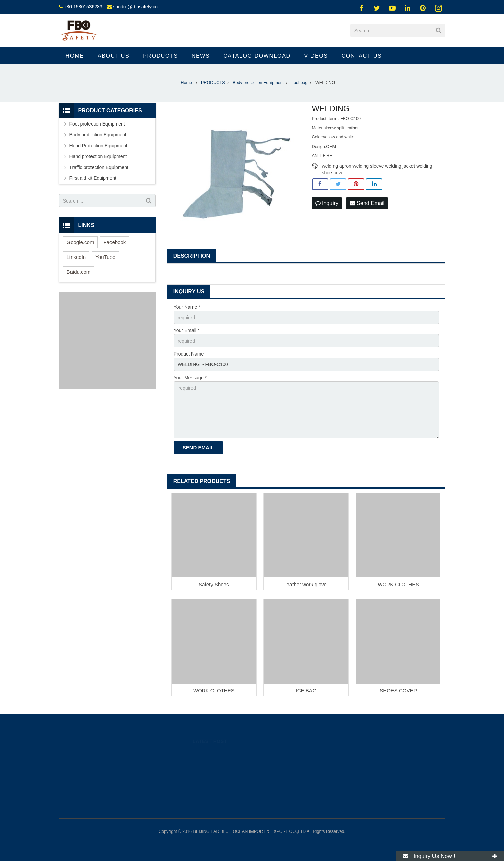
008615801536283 (349, 764)
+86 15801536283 (83, 7)
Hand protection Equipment (98, 156)
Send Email (367, 203)
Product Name (189, 354)
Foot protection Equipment (97, 124)
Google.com (80, 242)
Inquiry (327, 203)
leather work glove (306, 584)
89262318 (341, 754)
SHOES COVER (398, 691)
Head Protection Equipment (98, 146)
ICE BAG (306, 691)
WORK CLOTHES (398, 584)
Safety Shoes (214, 584)
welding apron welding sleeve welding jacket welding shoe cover (377, 166)
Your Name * (187, 307)
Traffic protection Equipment (99, 167)
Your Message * (190, 378)
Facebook (115, 242)
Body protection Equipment (98, 135)
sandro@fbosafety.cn (135, 7)
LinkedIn (76, 257)
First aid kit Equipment (93, 178)
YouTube (105, 257)
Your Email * (187, 330)
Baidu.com (79, 272)
